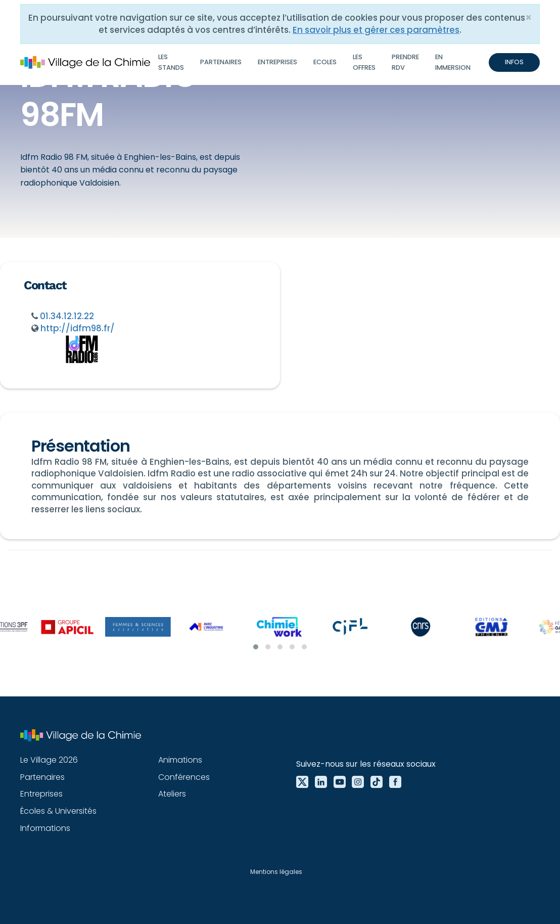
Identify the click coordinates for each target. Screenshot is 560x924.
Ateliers (172, 794)
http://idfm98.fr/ (78, 328)
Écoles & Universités (58, 811)
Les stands (171, 62)
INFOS (514, 62)
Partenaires (221, 62)
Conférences (184, 777)
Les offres (364, 62)
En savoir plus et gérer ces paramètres (376, 30)
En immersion (453, 62)
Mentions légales (276, 872)
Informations (45, 828)
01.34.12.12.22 (67, 316)
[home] (85, 63)
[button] (256, 647)
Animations (180, 760)
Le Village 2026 (49, 760)
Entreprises (277, 62)
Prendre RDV (405, 62)
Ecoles (325, 62)
